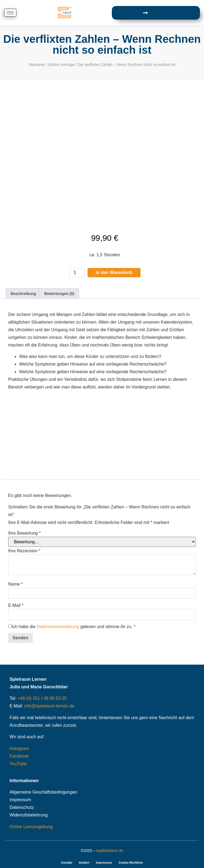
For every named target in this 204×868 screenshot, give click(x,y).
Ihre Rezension (24, 551)
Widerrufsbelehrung (29, 815)
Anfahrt (84, 863)
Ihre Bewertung (24, 533)
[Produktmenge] (77, 273)
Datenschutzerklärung (58, 627)
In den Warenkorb (114, 272)
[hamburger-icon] (10, 13)
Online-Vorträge (61, 65)
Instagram (19, 748)
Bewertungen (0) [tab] (59, 294)
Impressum (20, 800)
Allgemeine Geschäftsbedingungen (43, 792)
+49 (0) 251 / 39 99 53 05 (42, 698)
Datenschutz (22, 807)
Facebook (19, 756)
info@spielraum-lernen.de (49, 706)
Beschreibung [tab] (23, 294)
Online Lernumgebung (31, 827)
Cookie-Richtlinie (131, 863)
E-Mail (16, 605)
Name (15, 584)
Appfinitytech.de (110, 851)
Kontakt (67, 863)
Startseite (36, 65)
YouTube (18, 764)
